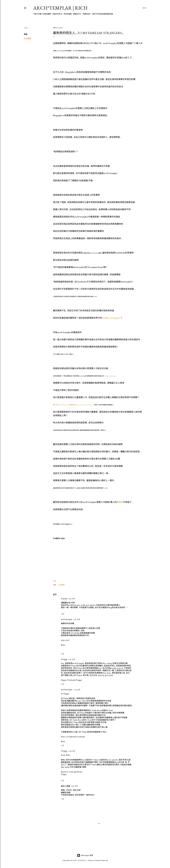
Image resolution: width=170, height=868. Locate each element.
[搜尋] (144, 8)
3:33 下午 (72, 599)
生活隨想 (27, 39)
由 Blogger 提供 (85, 855)
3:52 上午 (72, 659)
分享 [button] (26, 28)
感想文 (120, 502)
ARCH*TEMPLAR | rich (60, 8)
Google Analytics (109, 376)
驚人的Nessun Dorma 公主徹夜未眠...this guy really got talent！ (73, 405)
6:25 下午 (75, 786)
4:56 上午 (72, 751)
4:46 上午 (77, 690)
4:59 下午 (77, 619)
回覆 (63, 614)
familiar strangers (111, 318)
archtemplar (67, 619)
